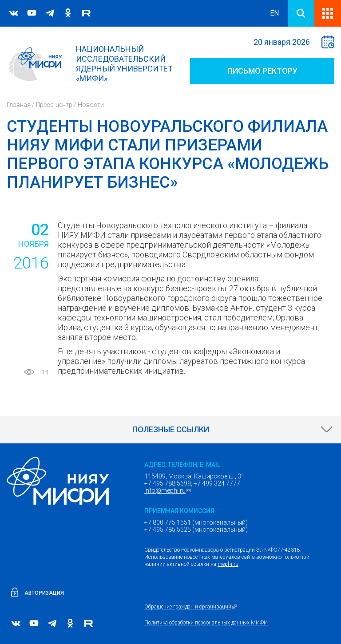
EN (274, 13)
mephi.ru (228, 564)
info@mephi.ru (169, 490)
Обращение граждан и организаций (192, 607)
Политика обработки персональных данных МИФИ (206, 623)
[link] (170, 430)
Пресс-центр (54, 105)
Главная (19, 105)
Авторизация (44, 593)
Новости (91, 105)
